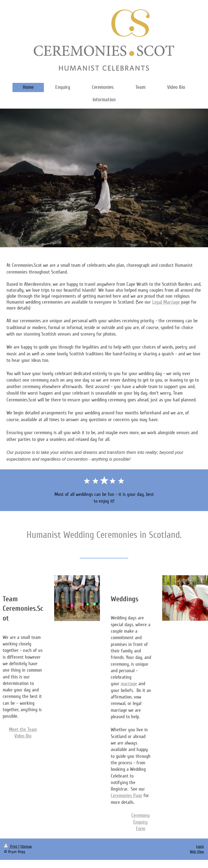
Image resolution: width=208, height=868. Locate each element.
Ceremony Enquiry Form (141, 822)
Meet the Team (23, 729)
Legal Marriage (166, 302)
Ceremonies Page (126, 795)
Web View (197, 852)
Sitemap (26, 846)
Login (200, 846)
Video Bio (23, 736)
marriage (129, 684)
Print (11, 846)
